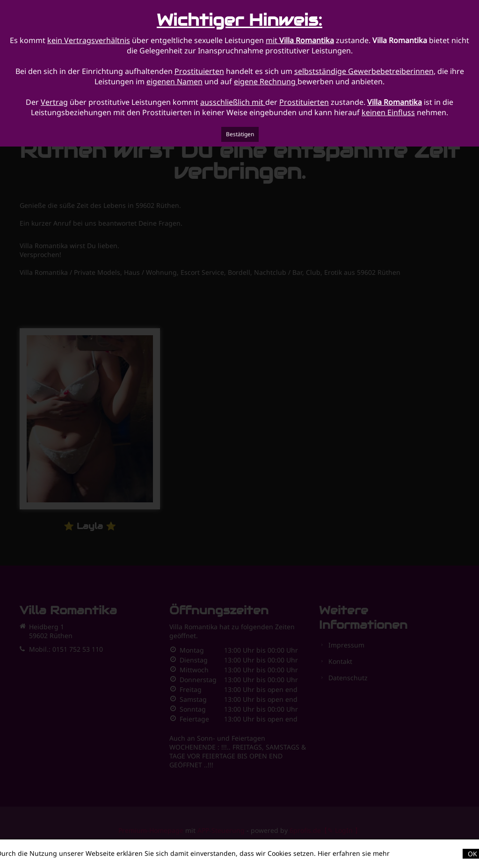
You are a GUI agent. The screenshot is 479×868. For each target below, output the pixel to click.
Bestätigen (240, 134)
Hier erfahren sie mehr (354, 853)
